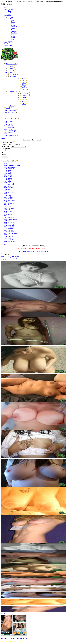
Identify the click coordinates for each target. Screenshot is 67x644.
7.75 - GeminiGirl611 (10, 241)
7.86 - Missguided (9, 213)
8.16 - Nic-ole (8, 191)
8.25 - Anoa (7, 186)
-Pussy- (10, 41)
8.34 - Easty (8, 172)
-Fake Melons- (12, 30)
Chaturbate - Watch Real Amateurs (10, 256)
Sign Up (10, 14)
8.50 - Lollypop (9, 124)
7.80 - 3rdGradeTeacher (11, 219)
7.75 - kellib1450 (9, 240)
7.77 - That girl (8, 230)
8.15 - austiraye (9, 194)
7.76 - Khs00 (8, 238)
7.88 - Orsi (7, 210)
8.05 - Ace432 (8, 195)
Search (6, 44)
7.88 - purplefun (9, 211)
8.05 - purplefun (9, 197)
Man (9, 145)
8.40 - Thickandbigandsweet (12, 166)
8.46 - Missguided (9, 164)
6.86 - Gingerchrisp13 (10, 131)
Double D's (14, 27)
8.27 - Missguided (9, 184)
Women (17, 145)
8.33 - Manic (8, 173)
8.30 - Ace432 (8, 178)
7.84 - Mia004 (8, 214)
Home (6, 8)
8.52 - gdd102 (8, 123)
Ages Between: (6, 148)
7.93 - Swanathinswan (10, 202)
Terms (13, 639)
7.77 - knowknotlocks (10, 232)
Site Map (8, 639)
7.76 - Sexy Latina (9, 236)
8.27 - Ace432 (8, 181)
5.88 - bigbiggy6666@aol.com (13, 135)
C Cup (13, 25)
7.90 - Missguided (9, 208)
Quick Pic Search (8, 142)
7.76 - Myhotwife (9, 235)
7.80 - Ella (7, 221)
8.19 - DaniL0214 (9, 188)
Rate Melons (8, 16)
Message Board (9, 46)
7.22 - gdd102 (8, 129)
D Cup (13, 24)
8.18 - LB (7, 189)
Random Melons (9, 42)
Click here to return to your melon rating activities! (33, 251)
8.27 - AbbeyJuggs (9, 183)
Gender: (4, 145)
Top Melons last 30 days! (10, 118)
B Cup (13, 22)
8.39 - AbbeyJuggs (9, 167)
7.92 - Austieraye (9, 203)
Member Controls (9, 9)
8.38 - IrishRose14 (9, 169)
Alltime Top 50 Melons (9, 161)
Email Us (26, 639)
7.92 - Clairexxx (9, 205)
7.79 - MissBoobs (9, 222)
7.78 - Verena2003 (9, 229)
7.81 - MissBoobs (9, 216)
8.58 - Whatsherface (10, 121)
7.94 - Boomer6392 (10, 200)
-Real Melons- (12, 19)
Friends (5, 255)
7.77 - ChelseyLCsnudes (11, 233)
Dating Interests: (6, 147)
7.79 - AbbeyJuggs (9, 225)
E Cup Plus (14, 28)
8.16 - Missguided (9, 192)
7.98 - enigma (8, 199)
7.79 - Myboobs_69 (10, 224)
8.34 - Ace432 (8, 170)
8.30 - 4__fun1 (8, 177)
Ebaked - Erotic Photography (9, 258)
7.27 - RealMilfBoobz (10, 128)
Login (9, 12)
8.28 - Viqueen (8, 180)
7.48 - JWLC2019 (9, 126)
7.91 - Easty (8, 207)
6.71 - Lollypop (9, 132)
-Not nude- (11, 17)
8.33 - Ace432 (8, 175)
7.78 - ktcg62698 (9, 227)
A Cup (13, 20)
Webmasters (19, 639)
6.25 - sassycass (9, 134)
